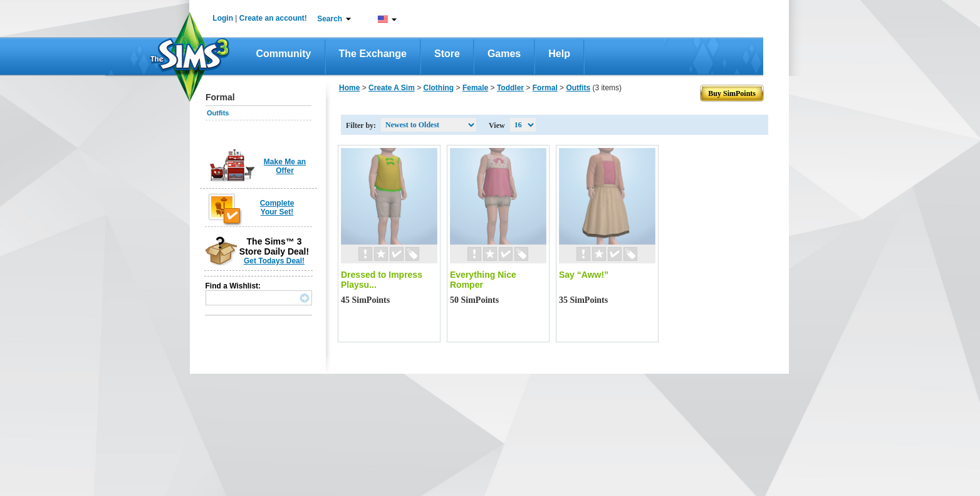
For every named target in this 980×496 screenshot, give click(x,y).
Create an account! (273, 18)
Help (559, 54)
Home (349, 88)
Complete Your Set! (277, 208)
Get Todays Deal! (274, 261)
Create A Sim (392, 88)
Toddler (510, 88)
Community (284, 54)
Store (447, 54)
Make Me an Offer (285, 166)
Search (330, 19)
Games (504, 54)
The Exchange (373, 54)
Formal (545, 88)
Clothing (439, 88)
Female (475, 88)
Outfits (218, 113)
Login (223, 18)
